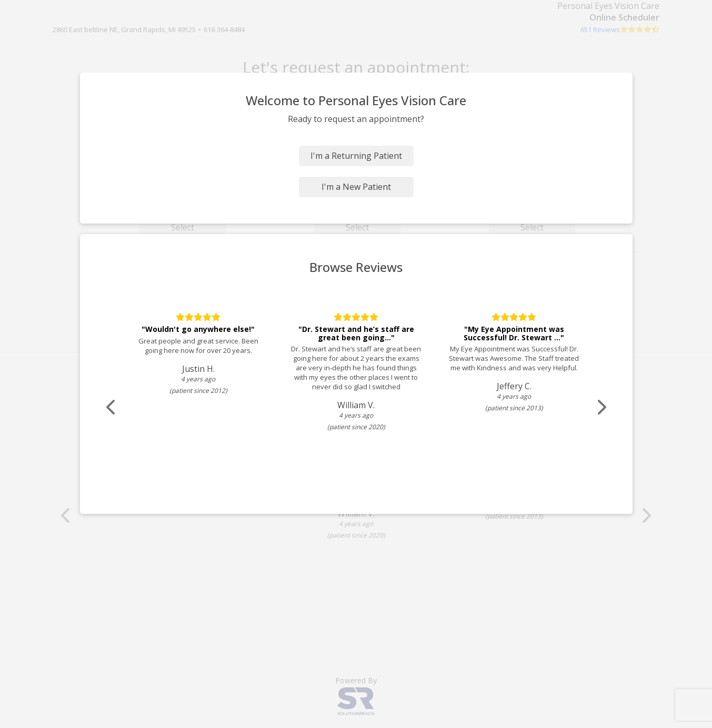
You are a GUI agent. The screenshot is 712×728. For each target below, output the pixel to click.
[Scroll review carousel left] (112, 407)
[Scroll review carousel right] (601, 407)
